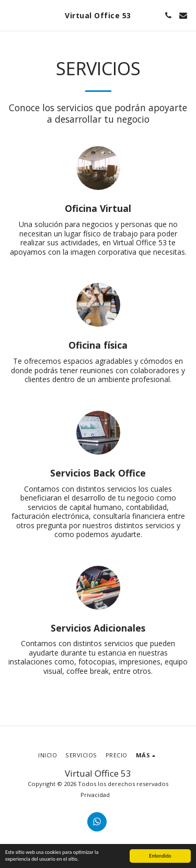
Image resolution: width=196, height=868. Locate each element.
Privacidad (95, 795)
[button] (11, 15)
